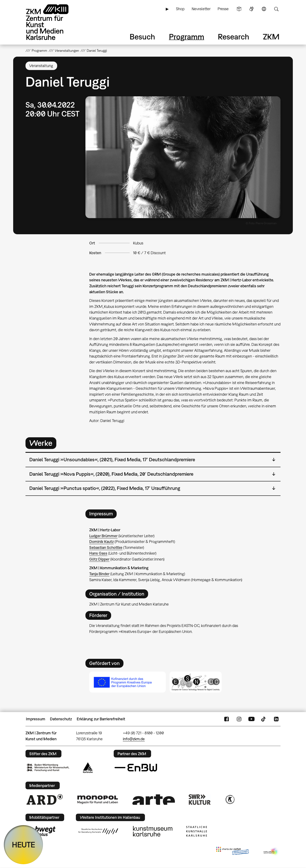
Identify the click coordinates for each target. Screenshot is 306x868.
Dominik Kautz (101, 542)
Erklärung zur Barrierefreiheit (101, 719)
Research (234, 37)
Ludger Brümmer (103, 536)
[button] (183, 157)
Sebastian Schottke (106, 548)
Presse (223, 9)
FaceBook (227, 719)
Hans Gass (98, 553)
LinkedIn (276, 719)
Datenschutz (61, 719)
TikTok (264, 719)
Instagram (239, 719)
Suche (276, 9)
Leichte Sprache (239, 9)
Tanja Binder (99, 574)
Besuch (142, 37)
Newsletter (201, 9)
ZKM (271, 37)
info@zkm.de (134, 739)
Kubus (138, 243)
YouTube (251, 719)
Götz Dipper (99, 559)
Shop (180, 9)
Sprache (264, 9)
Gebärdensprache (251, 9)
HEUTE (23, 845)
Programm (187, 37)
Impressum (36, 719)
